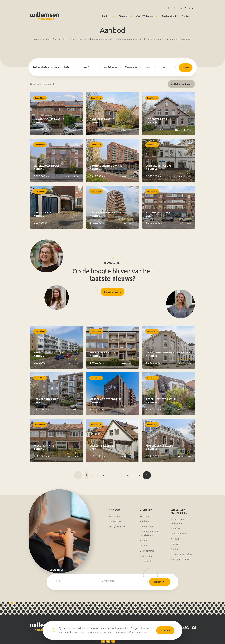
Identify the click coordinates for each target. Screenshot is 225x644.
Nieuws (175, 539)
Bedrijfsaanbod (117, 526)
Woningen (114, 516)
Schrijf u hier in (112, 292)
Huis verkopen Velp (181, 554)
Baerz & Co (146, 556)
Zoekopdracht (170, 16)
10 (139, 475)
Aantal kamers (111, 67)
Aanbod (106, 16)
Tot (163, 67)
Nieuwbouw (115, 521)
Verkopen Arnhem (181, 559)
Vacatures (176, 528)
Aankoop (145, 521)
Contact (186, 16)
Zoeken (186, 68)
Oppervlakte (131, 67)
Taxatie (144, 541)
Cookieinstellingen (139, 632)
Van (148, 67)
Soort (86, 67)
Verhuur (144, 546)
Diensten (123, 16)
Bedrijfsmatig (147, 551)
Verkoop (144, 516)
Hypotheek (146, 561)
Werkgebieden (179, 534)
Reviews (175, 544)
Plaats (66, 67)
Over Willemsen (145, 16)
